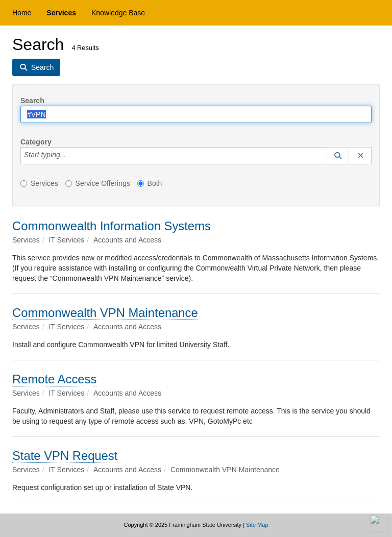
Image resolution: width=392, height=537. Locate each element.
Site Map (257, 525)
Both (150, 183)
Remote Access (54, 379)
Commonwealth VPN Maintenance (105, 313)
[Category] (71, 156)
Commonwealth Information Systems (112, 226)
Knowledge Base (118, 13)
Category (36, 142)
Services (61, 13)
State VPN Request (65, 456)
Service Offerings (98, 183)
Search (32, 101)
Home (22, 13)
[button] (338, 156)
